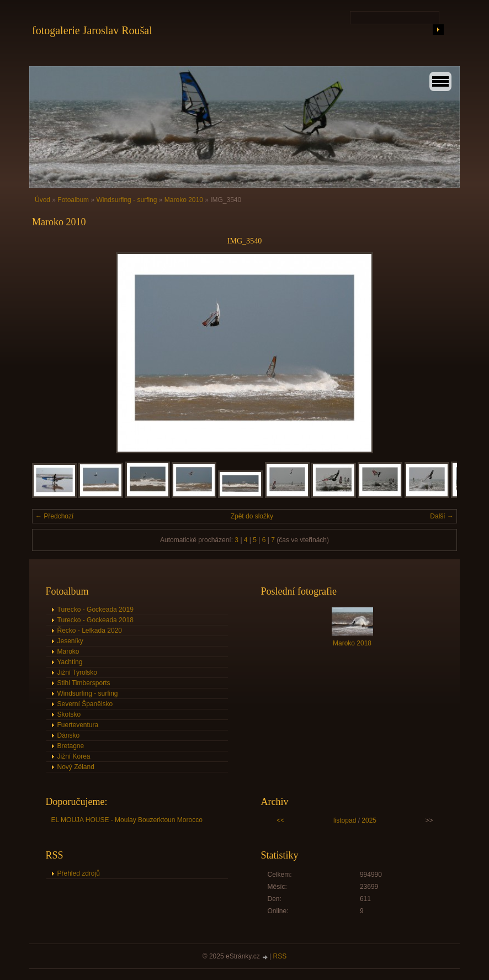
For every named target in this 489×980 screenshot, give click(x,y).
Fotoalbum (73, 200)
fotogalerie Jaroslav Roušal (92, 30)
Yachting (70, 662)
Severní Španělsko (85, 704)
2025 (369, 820)
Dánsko (69, 735)
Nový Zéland (76, 767)
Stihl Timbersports (84, 683)
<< (280, 820)
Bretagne (71, 746)
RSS (280, 956)
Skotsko (69, 714)
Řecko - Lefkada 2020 (90, 631)
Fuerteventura (78, 725)
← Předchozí (54, 516)
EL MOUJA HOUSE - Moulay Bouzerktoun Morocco (127, 820)
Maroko (68, 651)
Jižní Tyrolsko (77, 672)
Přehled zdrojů (79, 873)
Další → (442, 516)
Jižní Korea (74, 756)
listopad (345, 820)
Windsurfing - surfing (126, 200)
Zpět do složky (252, 516)
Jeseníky (70, 641)
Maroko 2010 (184, 200)
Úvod (42, 200)
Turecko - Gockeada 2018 (95, 620)
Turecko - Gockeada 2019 (95, 610)
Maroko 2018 (352, 643)
